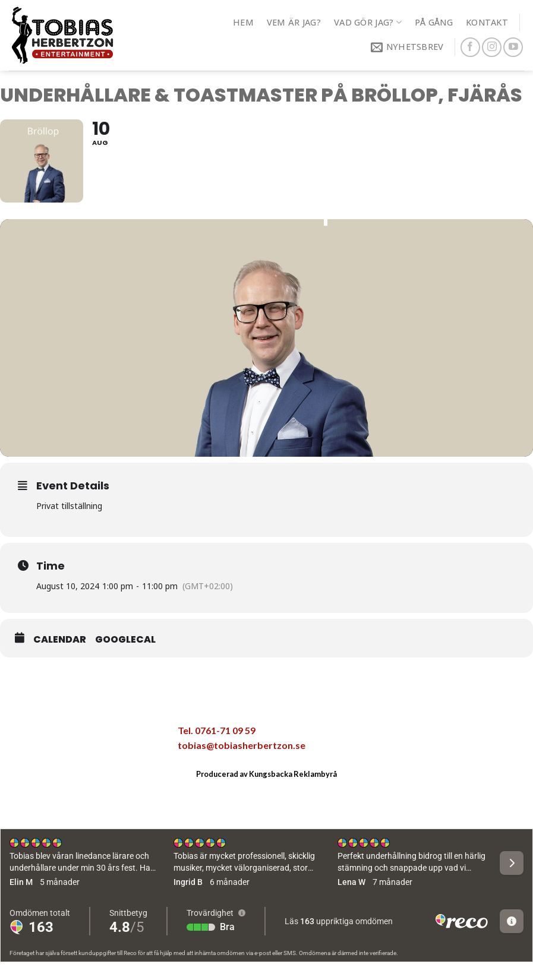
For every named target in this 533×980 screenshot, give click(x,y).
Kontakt (487, 22)
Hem (243, 22)
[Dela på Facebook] (39, 734)
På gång (434, 22)
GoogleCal (125, 640)
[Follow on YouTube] (513, 47)
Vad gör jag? (368, 23)
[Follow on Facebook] (470, 47)
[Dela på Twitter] (64, 734)
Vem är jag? (294, 22)
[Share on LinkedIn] (139, 734)
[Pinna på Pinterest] (114, 734)
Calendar (60, 640)
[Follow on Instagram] (492, 47)
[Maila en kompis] (89, 734)
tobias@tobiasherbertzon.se (242, 745)
